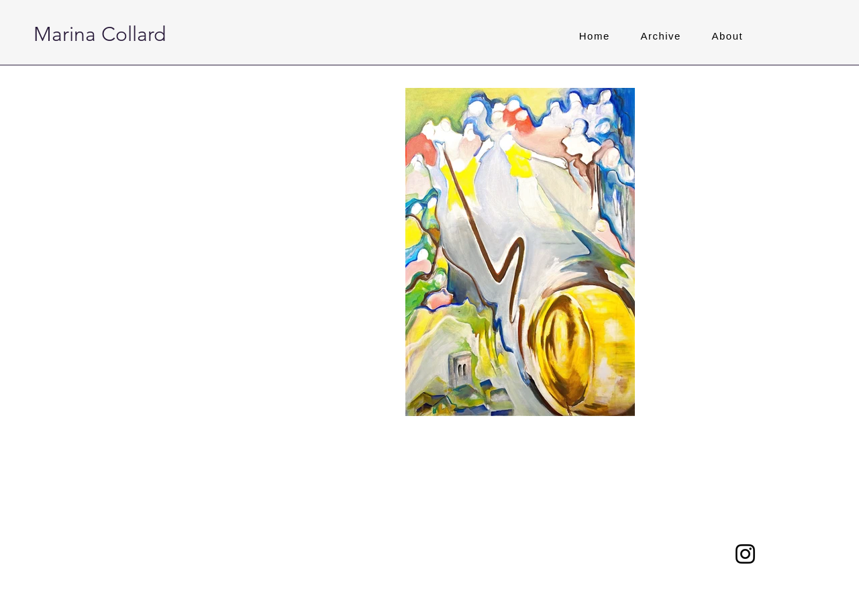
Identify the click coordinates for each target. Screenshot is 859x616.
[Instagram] (745, 554)
